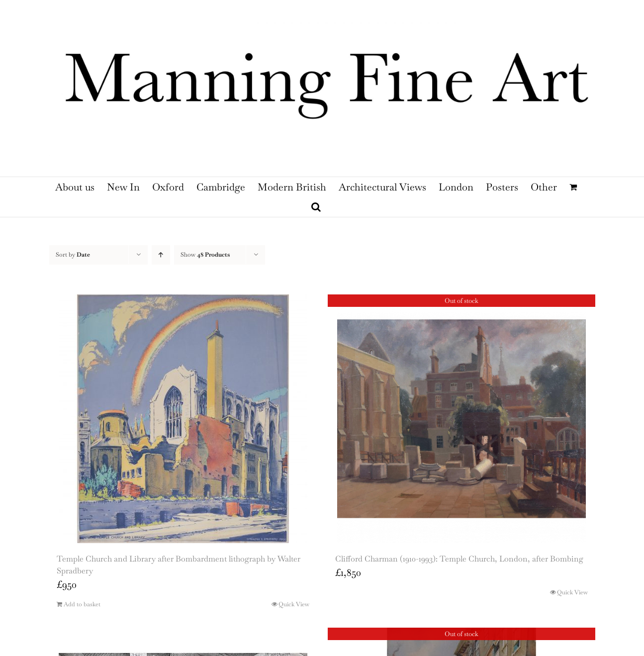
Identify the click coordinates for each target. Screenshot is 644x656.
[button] (316, 207)
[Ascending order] (161, 255)
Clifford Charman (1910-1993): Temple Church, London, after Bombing (459, 559)
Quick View (294, 604)
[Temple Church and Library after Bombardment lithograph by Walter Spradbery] (183, 419)
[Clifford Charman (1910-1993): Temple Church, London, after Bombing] (461, 419)
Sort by (73, 255)
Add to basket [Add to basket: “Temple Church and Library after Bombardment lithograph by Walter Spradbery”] (82, 604)
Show (205, 255)
